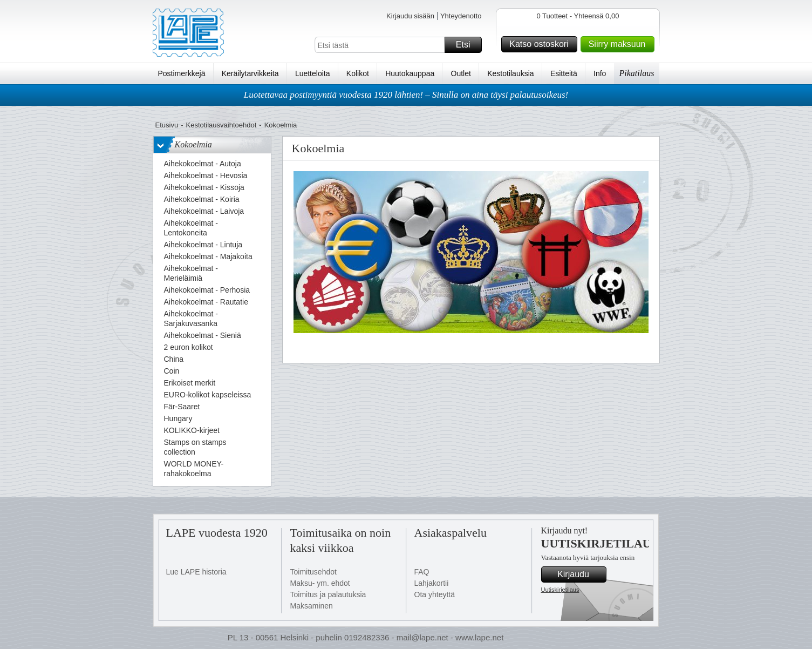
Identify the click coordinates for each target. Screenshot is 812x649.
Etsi (467, 45)
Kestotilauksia (510, 73)
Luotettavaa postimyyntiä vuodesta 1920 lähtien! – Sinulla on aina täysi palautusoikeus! (406, 95)
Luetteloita (313, 73)
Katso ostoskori (541, 44)
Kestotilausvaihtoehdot (221, 125)
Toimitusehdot (313, 572)
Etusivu (167, 125)
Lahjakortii (432, 583)
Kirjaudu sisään (410, 16)
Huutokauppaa (410, 73)
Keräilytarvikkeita (250, 73)
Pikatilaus (637, 73)
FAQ (422, 572)
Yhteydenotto (461, 16)
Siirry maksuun (620, 44)
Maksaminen (312, 606)
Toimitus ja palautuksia (328, 594)
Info (600, 73)
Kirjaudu (580, 574)
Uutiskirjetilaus (560, 590)
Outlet (461, 73)
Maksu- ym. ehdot (320, 583)
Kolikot (358, 73)
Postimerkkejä (182, 73)
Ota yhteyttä (435, 594)
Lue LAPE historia (196, 572)
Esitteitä (564, 73)
